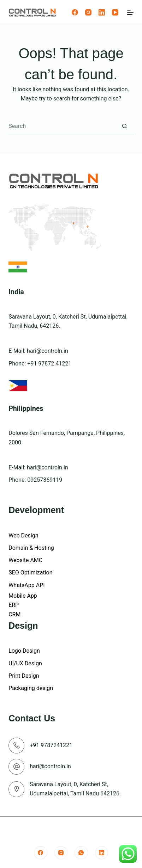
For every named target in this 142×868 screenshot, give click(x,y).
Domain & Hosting (31, 548)
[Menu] (130, 12)
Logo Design (24, 651)
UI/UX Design (25, 663)
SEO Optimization (30, 572)
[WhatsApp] (81, 853)
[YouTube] (115, 12)
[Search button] (125, 127)
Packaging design (31, 688)
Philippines (26, 409)
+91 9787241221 (51, 745)
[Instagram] (88, 12)
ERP (14, 605)
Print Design (24, 676)
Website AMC (25, 560)
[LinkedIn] (102, 12)
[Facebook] (75, 12)
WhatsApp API (26, 585)
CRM (14, 614)
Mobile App (23, 596)
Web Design (23, 535)
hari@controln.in (48, 351)
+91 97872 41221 (49, 364)
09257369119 (45, 480)
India (16, 292)
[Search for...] (62, 127)
